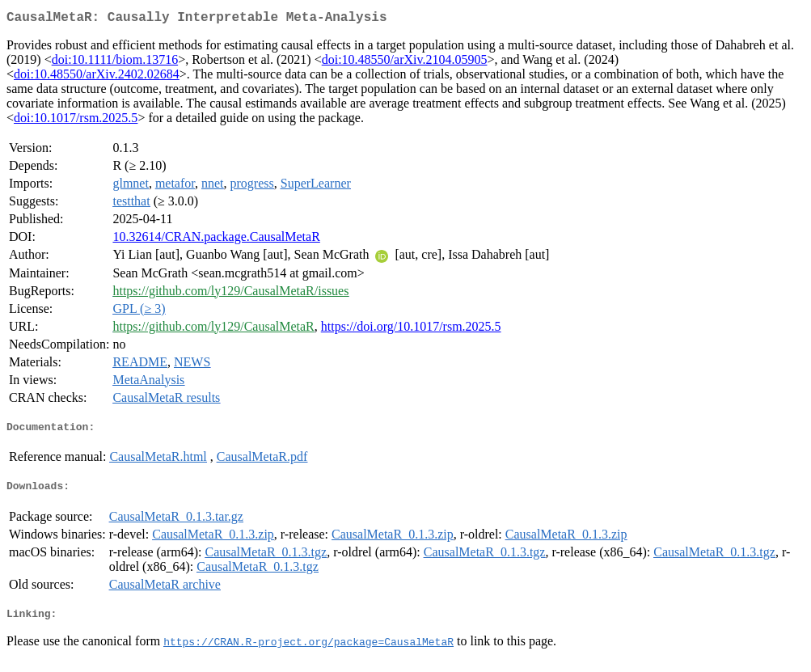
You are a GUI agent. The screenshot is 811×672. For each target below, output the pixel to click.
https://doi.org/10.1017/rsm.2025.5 (411, 330)
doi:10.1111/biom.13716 (115, 63)
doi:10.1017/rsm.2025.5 (76, 121)
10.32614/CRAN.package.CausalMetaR (216, 240)
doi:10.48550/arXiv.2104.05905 (405, 63)
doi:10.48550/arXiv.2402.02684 (97, 77)
